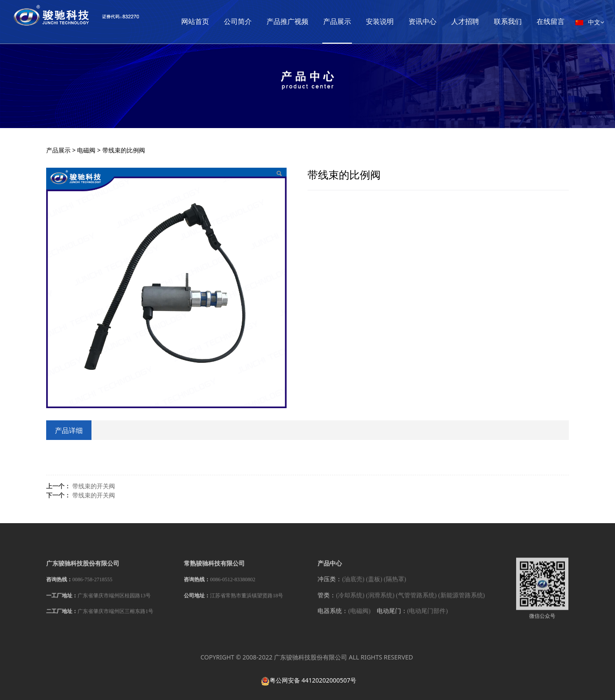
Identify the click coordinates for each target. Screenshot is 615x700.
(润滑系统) (380, 601)
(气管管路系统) (416, 601)
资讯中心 (463, 22)
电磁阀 (86, 150)
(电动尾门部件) (427, 617)
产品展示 (378, 22)
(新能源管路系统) (461, 601)
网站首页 (236, 22)
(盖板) (374, 586)
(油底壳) (353, 586)
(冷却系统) (350, 601)
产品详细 (69, 430)
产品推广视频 (328, 22)
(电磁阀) (359, 617)
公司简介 (278, 22)
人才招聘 (506, 22)
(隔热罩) (395, 586)
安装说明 (420, 22)
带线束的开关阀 (94, 486)
